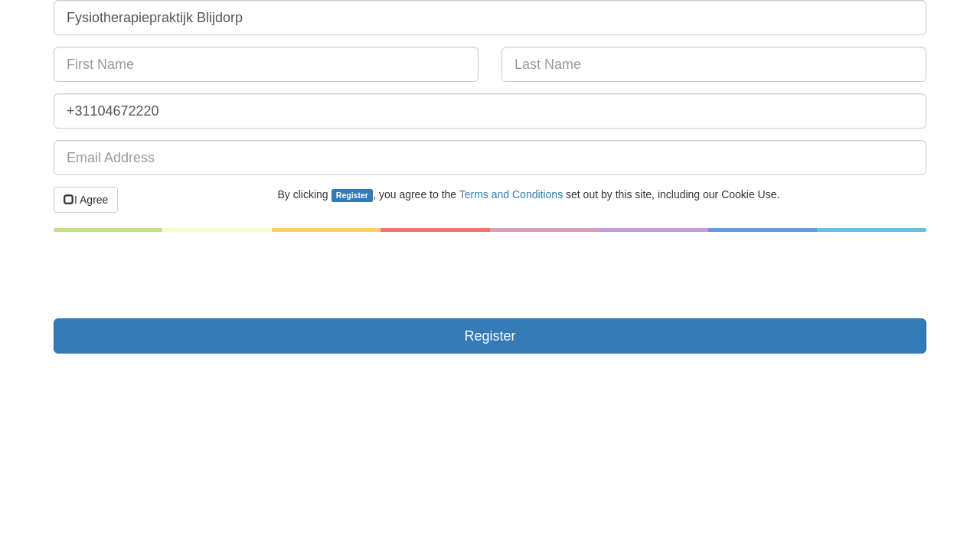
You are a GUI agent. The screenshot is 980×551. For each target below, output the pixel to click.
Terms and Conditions (511, 194)
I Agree (86, 200)
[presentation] (170, 277)
